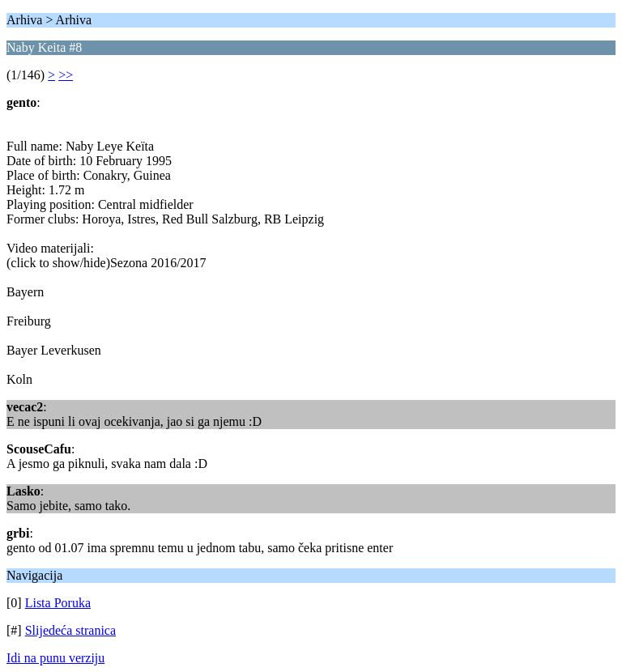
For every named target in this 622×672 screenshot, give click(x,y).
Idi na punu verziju (55, 658)
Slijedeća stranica (70, 630)
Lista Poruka (58, 603)
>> (66, 75)
